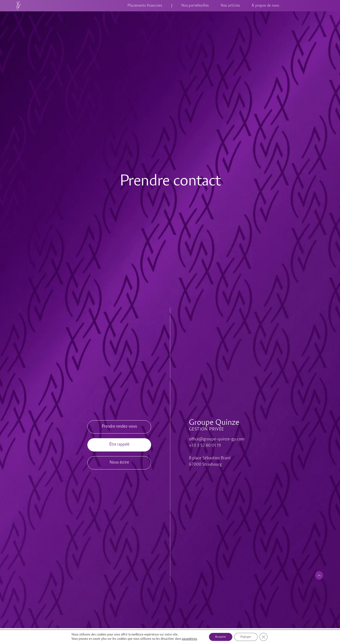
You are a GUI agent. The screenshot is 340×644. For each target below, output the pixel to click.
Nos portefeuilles (195, 6)
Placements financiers (145, 6)
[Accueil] (19, 6)
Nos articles (230, 6)
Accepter (219, 637)
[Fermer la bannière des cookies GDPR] (266, 637)
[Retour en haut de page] (319, 575)
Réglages (247, 637)
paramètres (186, 639)
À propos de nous (265, 6)
